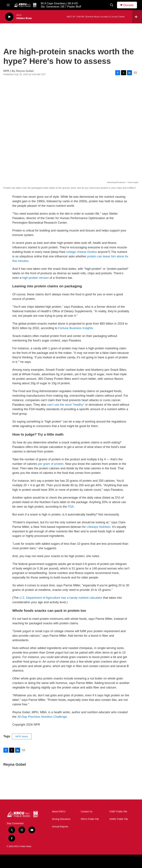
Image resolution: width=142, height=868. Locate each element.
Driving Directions (61, 819)
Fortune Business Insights (76, 328)
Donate (128, 5)
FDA (71, 507)
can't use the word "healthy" (66, 405)
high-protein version (36, 278)
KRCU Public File (90, 819)
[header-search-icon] (112, 5)
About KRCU (59, 812)
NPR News (22, 736)
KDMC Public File (119, 819)
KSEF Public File (118, 812)
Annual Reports (60, 827)
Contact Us (87, 812)
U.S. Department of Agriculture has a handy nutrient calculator (61, 598)
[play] (9, 17)
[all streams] (137, 17)
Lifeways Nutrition (99, 527)
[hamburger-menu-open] (8, 5)
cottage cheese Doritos (81, 252)
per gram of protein (51, 464)
